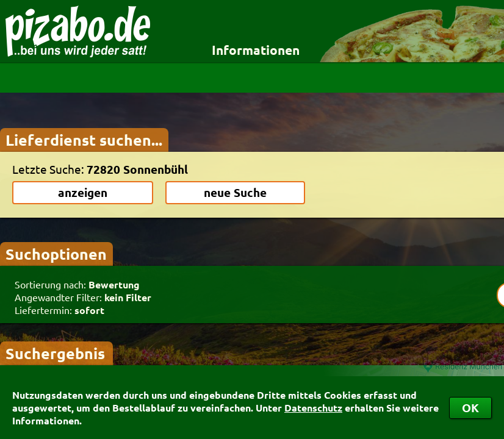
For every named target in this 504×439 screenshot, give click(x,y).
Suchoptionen (56, 254)
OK (470, 408)
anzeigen (83, 192)
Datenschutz (313, 408)
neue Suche (235, 192)
